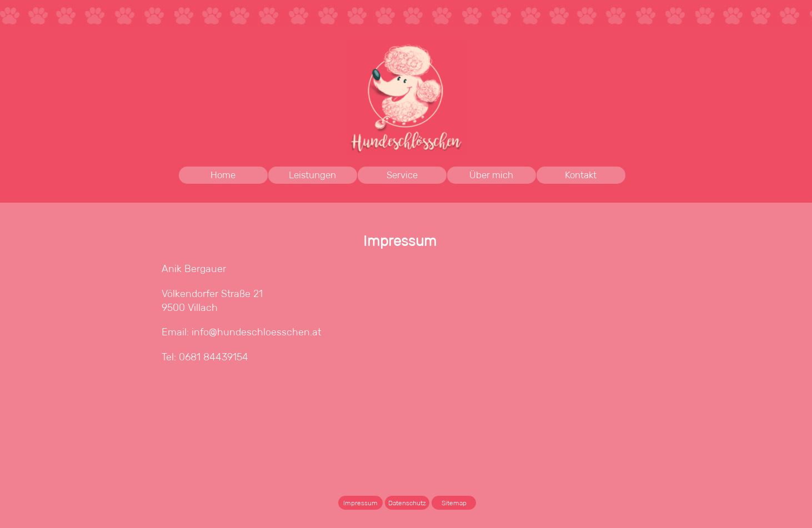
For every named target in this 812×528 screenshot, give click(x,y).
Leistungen (323, 175)
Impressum (360, 503)
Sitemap (454, 503)
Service (402, 175)
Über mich (491, 175)
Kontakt (581, 175)
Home (223, 175)
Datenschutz (407, 503)
